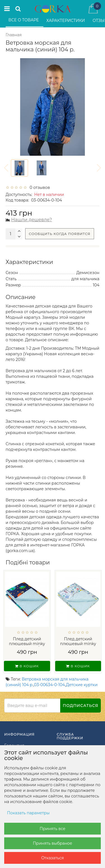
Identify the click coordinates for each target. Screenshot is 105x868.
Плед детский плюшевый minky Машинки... (78, 644)
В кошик (27, 666)
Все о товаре (24, 20)
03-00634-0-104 (50, 685)
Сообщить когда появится (60, 234)
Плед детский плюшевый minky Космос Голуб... (27, 644)
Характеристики (66, 21)
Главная (14, 35)
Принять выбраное (52, 843)
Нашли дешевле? (32, 220)
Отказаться (53, 858)
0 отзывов (39, 187)
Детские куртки (82, 685)
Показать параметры (28, 813)
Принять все (53, 829)
